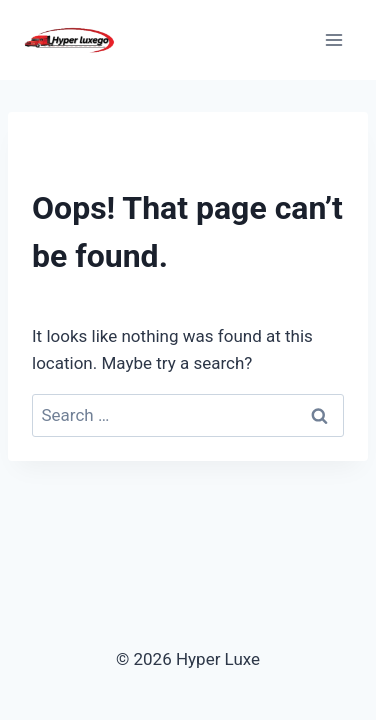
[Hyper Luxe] (69, 40)
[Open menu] (333, 39)
